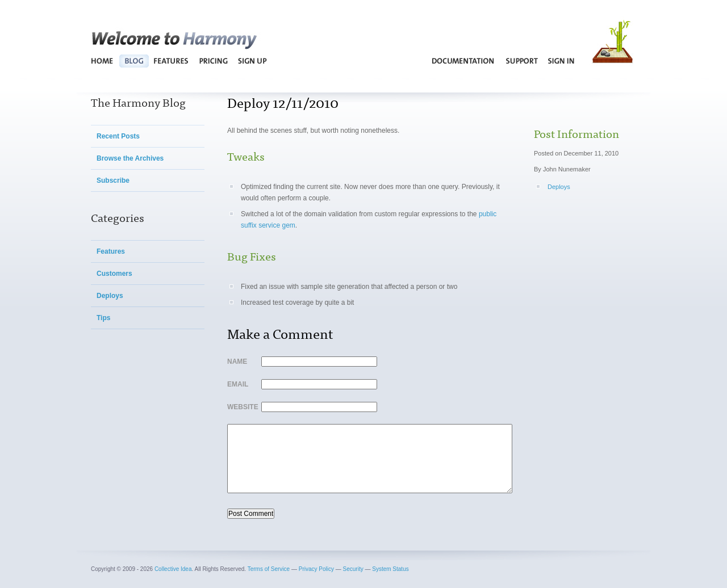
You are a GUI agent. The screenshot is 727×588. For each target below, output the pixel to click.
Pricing (214, 61)
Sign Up (252, 61)
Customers (114, 274)
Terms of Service (269, 569)
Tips (103, 318)
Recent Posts (118, 136)
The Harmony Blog (138, 102)
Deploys (110, 296)
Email (238, 384)
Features (172, 61)
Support (522, 61)
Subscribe (113, 180)
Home (103, 61)
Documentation (463, 61)
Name (237, 362)
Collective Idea (173, 569)
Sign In (561, 61)
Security (353, 569)
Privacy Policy (316, 569)
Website (241, 407)
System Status (390, 569)
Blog (134, 61)
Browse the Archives (130, 158)
